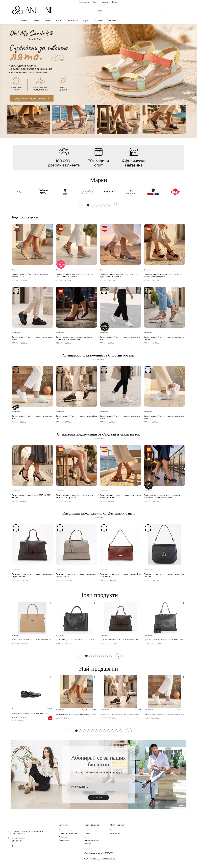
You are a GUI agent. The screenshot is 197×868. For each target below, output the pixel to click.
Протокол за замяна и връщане (93, 842)
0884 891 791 (17, 841)
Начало (14, 20)
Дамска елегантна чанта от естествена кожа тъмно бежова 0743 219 (76, 575)
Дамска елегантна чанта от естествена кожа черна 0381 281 (164, 575)
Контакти (112, 20)
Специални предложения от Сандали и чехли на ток (98, 434)
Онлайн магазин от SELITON (99, 853)
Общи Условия (92, 825)
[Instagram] (14, 846)
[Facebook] (10, 846)
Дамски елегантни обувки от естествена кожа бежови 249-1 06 (30, 276)
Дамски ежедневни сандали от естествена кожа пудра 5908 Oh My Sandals (119, 276)
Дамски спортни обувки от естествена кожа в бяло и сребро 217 (164, 417)
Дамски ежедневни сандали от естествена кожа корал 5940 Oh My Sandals (75, 276)
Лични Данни (64, 840)
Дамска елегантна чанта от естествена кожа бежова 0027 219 (31, 640)
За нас (87, 837)
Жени (37, 20)
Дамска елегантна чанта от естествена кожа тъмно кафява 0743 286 (32, 575)
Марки (86, 20)
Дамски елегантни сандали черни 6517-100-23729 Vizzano (32, 496)
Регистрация (84, 2)
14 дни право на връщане (68, 833)
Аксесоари (72, 20)
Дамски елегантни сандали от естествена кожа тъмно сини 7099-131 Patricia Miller (163, 496)
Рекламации (63, 837)
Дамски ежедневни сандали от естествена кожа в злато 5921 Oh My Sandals (76, 496)
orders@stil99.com (19, 838)
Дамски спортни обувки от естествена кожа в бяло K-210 (120, 417)
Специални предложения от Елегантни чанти (98, 513)
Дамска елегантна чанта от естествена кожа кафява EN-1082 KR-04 (120, 575)
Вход (95, 2)
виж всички (99, 359)
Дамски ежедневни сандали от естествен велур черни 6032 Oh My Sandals (163, 276)
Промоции (99, 20)
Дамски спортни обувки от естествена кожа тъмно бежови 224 (164, 338)
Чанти (59, 20)
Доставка (63, 825)
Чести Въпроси (118, 825)
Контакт (88, 830)
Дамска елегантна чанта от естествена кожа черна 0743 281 (164, 640)
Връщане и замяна (66, 830)
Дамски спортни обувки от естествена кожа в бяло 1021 (32, 417)
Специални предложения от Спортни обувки (98, 355)
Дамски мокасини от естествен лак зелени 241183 (31, 713)
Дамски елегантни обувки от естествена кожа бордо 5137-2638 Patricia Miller (74, 338)
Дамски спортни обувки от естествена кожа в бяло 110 (120, 338)
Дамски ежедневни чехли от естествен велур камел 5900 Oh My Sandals (120, 496)
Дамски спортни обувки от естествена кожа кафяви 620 (76, 417)
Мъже (47, 20)
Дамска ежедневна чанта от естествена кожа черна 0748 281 (76, 640)
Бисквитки (89, 833)
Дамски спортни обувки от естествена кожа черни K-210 (32, 338)
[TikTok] (18, 846)
